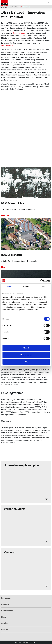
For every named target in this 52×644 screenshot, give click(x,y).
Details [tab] (26, 286)
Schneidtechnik (7, 46)
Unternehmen (26, 7)
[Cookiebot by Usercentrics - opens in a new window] (40, 281)
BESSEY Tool (16, 7)
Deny (26, 362)
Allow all (26, 348)
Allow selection (26, 355)
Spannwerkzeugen (20, 33)
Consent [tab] (9, 286)
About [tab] (43, 286)
